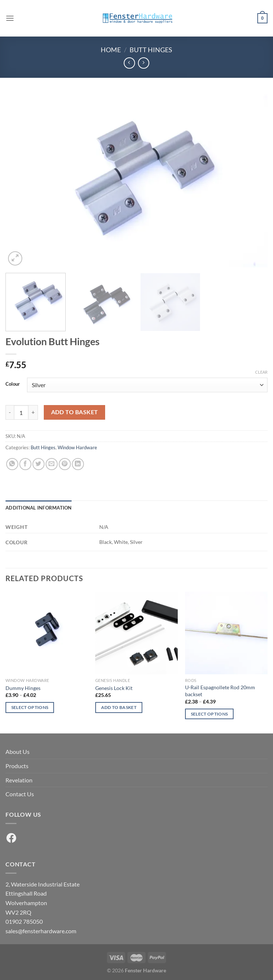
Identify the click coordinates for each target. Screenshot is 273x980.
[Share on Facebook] (25, 464)
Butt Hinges (151, 50)
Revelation (19, 780)
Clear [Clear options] (261, 372)
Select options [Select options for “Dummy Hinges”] (30, 707)
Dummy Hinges (23, 688)
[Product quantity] (21, 412)
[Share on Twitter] (39, 464)
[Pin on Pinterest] (65, 464)
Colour (13, 384)
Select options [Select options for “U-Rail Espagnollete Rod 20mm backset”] (209, 714)
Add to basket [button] (119, 707)
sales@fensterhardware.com (41, 931)
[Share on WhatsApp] (12, 464)
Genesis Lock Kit (114, 688)
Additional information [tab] (39, 508)
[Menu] (10, 18)
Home (111, 50)
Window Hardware (77, 447)
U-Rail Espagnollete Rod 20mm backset (220, 691)
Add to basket (75, 412)
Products (17, 766)
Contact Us (20, 794)
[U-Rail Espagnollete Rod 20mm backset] (226, 633)
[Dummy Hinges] (47, 633)
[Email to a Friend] (52, 464)
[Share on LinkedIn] (78, 464)
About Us (18, 752)
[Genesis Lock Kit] (136, 633)
